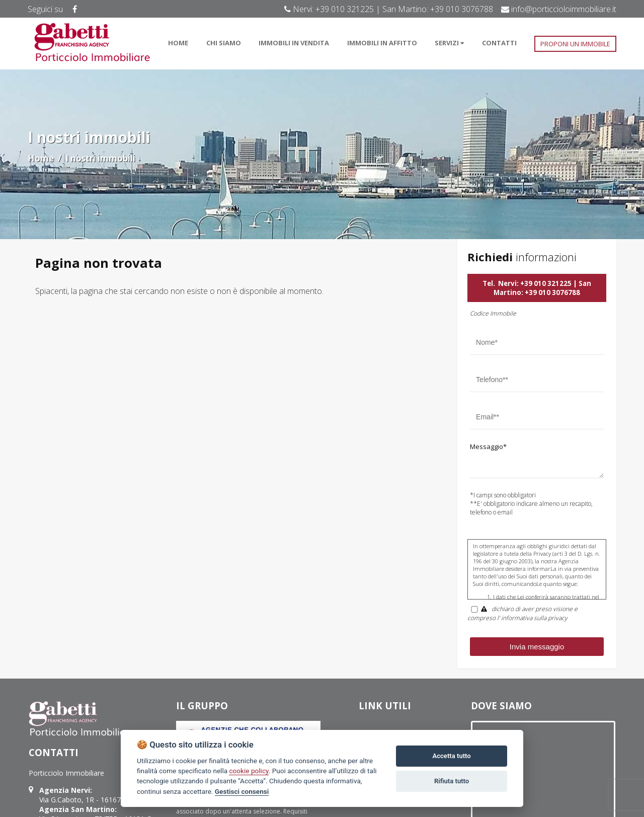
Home (41, 158)
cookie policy (249, 771)
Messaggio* (488, 447)
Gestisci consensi (242, 791)
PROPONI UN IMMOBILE (575, 44)
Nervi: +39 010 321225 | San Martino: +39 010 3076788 (542, 288)
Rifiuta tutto (452, 781)
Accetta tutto (451, 756)
